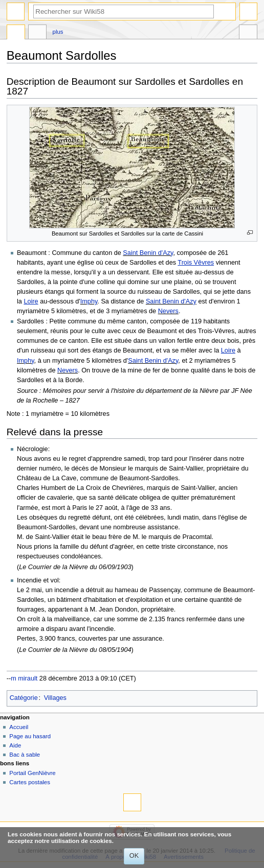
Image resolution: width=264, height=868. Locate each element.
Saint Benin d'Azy (148, 253)
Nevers (168, 311)
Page (16, 33)
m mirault (24, 678)
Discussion (37, 33)
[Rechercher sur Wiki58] (124, 11)
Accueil (19, 727)
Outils (248, 33)
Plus (58, 32)
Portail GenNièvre (32, 773)
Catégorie (24, 698)
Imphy (89, 301)
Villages (55, 698)
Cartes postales (30, 782)
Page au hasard (30, 736)
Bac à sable (25, 755)
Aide (15, 745)
